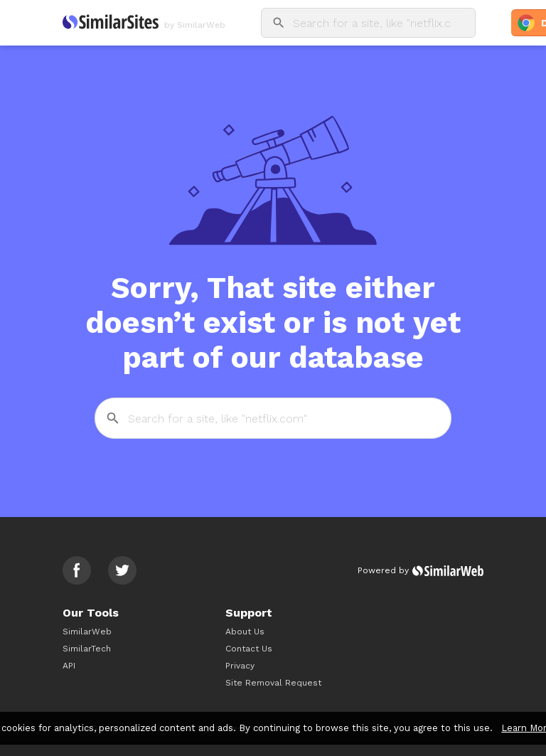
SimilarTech (87, 649)
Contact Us (249, 649)
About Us (245, 632)
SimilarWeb (87, 632)
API (69, 666)
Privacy (240, 666)
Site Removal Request (273, 683)
